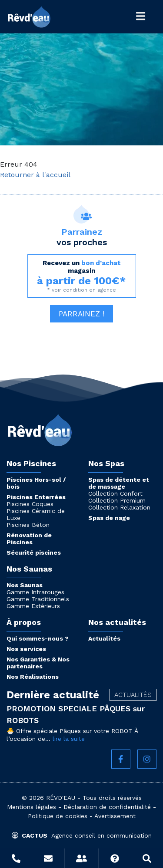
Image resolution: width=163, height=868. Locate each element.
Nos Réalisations (33, 677)
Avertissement (115, 816)
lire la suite (69, 739)
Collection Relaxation (119, 507)
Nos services (26, 649)
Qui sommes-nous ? (38, 638)
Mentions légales (32, 807)
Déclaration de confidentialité (107, 807)
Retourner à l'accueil (35, 175)
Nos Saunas (25, 585)
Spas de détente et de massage (119, 483)
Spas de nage (109, 518)
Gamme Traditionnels (38, 599)
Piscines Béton (28, 525)
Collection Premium (117, 500)
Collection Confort (115, 493)
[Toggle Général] (141, 17)
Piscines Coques (30, 504)
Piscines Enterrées (36, 497)
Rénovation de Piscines (29, 539)
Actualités (104, 638)
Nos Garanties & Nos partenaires (38, 663)
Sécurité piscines (34, 552)
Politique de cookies (58, 816)
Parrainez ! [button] (81, 314)
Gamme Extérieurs (33, 606)
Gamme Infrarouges (35, 592)
